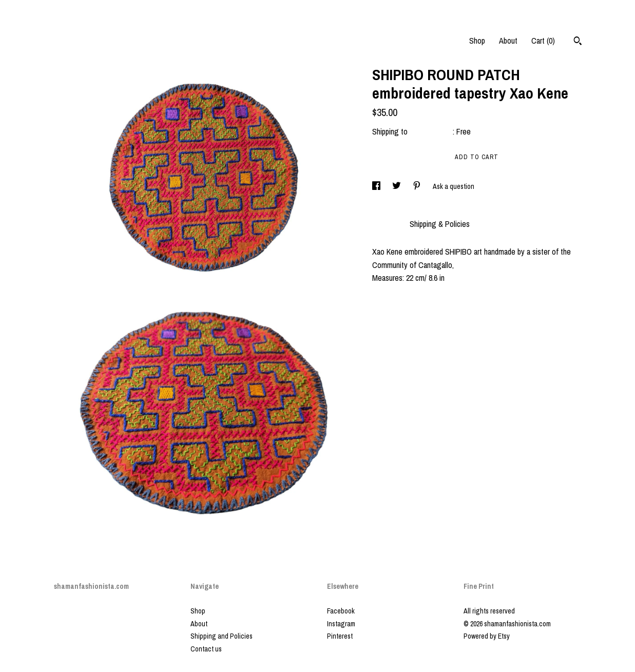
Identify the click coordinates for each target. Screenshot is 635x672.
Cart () (543, 41)
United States (431, 131)
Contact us (206, 649)
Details (386, 224)
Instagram (341, 624)
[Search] (578, 42)
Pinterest (340, 636)
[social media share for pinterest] (418, 186)
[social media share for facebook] (377, 186)
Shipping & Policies (440, 224)
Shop (477, 41)
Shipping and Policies (222, 636)
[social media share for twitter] (397, 186)
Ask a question (454, 186)
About (508, 41)
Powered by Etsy (487, 636)
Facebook (341, 611)
